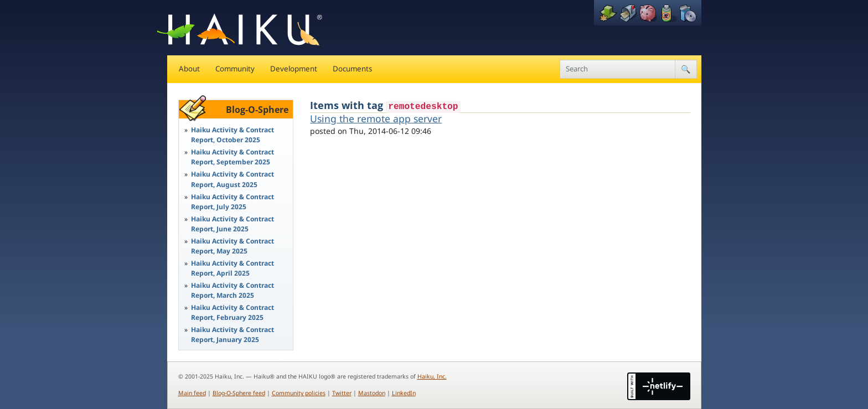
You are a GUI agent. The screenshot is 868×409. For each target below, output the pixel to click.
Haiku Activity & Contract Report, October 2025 (232, 135)
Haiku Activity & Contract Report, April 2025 (232, 268)
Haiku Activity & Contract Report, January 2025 (232, 335)
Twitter (342, 393)
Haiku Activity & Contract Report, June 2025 (232, 224)
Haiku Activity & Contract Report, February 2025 (232, 312)
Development (294, 69)
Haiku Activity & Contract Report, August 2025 (232, 179)
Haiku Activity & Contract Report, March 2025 (232, 290)
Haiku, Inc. (432, 376)
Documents (352, 69)
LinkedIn (404, 393)
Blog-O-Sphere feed (239, 393)
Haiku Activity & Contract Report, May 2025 (232, 246)
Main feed (192, 393)
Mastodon (372, 393)
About (189, 69)
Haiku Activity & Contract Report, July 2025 (232, 202)
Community (235, 69)
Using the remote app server (376, 118)
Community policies (299, 393)
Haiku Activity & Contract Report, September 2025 (232, 157)
